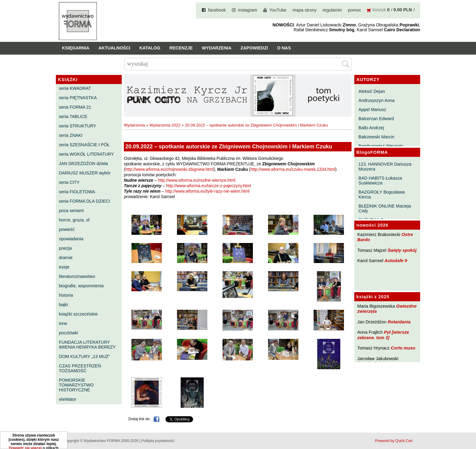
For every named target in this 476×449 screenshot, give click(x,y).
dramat (66, 258)
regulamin (332, 10)
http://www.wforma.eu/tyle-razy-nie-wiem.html (207, 191)
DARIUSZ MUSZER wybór (85, 173)
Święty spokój (402, 250)
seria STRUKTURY (78, 126)
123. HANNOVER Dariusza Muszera (385, 167)
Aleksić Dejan (372, 91)
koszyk (379, 10)
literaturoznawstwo (77, 276)
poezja (65, 248)
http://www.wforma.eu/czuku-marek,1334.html (293, 169)
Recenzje (181, 48)
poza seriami (71, 211)
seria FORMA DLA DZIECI (85, 201)
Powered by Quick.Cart (394, 441)
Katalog (150, 48)
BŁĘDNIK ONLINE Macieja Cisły (385, 208)
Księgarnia (76, 48)
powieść (67, 229)
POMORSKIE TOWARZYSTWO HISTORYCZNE (76, 385)
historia (66, 295)
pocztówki (68, 333)
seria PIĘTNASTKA (78, 98)
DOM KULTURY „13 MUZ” (84, 356)
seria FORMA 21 (75, 107)
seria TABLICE (73, 116)
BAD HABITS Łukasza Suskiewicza (380, 181)
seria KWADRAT (75, 88)
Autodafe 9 (396, 261)
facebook (217, 10)
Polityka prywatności (158, 441)
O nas (284, 48)
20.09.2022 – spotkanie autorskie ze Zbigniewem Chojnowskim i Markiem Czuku (256, 125)
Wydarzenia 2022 (165, 125)
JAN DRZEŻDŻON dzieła (83, 164)
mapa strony (305, 10)
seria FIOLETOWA (77, 192)
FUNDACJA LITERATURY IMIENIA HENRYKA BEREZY (87, 345)
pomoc (354, 10)
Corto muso (403, 348)
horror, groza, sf (74, 220)
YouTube (278, 10)
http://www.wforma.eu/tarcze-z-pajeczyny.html (209, 186)
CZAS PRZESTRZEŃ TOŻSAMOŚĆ (80, 368)
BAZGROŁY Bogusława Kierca (382, 194)
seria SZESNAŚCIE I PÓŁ (84, 145)
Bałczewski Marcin (376, 137)
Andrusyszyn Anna (377, 100)
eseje (64, 267)
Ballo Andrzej (371, 128)
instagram (248, 10)
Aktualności (114, 48)
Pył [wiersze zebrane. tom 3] (383, 335)
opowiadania (71, 239)
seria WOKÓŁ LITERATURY (86, 154)
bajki (63, 305)
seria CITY (69, 182)
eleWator (68, 399)
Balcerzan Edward (376, 119)
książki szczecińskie (78, 314)
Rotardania (399, 322)
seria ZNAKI (71, 135)
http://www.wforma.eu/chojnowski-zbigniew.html (170, 169)
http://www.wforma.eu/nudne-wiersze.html (197, 180)
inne (63, 323)
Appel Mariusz (372, 110)
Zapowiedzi (254, 48)
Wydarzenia (217, 48)
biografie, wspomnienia (81, 286)
